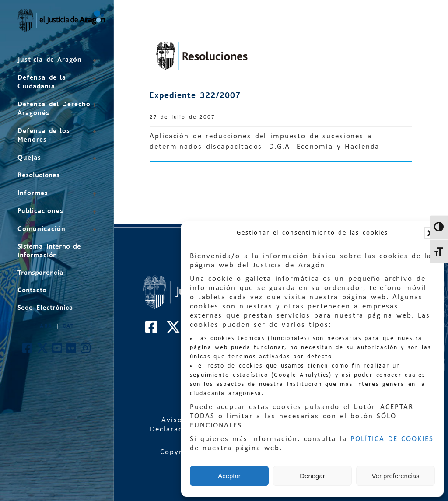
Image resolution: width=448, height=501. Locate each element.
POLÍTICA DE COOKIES (392, 439)
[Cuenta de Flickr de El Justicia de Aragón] (72, 351)
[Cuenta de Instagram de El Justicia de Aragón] (86, 351)
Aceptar (229, 476)
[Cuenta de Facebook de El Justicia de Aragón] (28, 351)
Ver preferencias (395, 476)
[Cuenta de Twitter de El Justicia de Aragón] (43, 351)
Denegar (312, 476)
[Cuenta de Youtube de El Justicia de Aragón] (58, 351)
